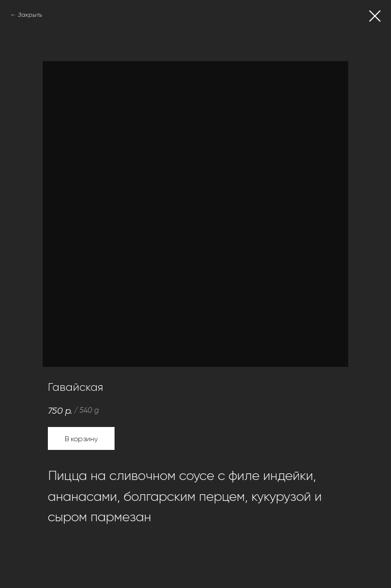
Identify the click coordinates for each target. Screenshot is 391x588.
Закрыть (30, 15)
